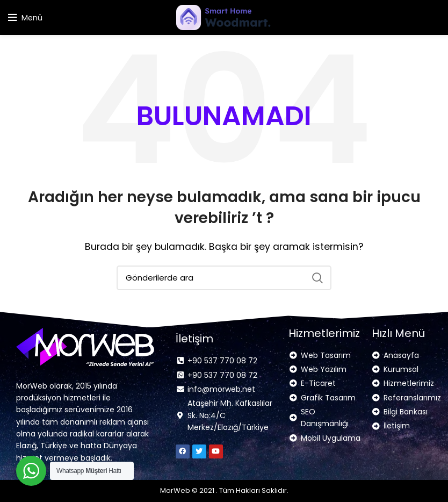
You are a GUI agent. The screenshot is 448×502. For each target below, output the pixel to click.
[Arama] (224, 278)
